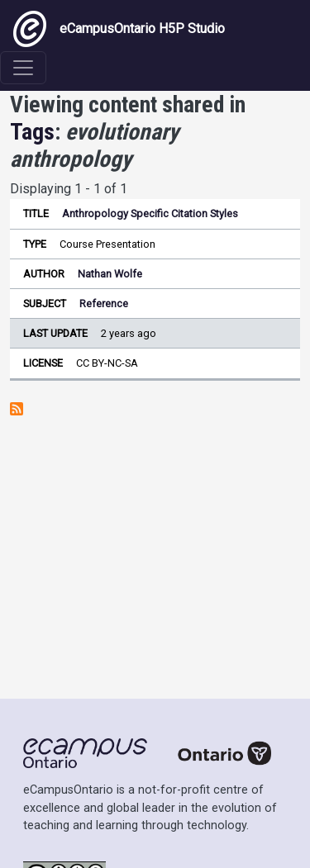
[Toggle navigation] (23, 68)
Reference (104, 304)
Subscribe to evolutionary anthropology (17, 409)
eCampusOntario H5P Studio (119, 29)
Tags (32, 132)
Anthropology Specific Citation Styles (150, 213)
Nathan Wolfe (110, 274)
